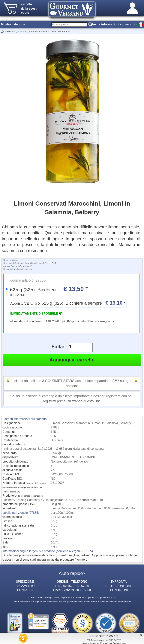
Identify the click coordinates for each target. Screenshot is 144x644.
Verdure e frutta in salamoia (55, 32)
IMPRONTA (119, 582)
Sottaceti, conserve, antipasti (22, 32)
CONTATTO (25, 590)
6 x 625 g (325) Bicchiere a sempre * (68, 303)
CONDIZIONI (119, 590)
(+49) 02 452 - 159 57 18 (72, 586)
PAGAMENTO (25, 586)
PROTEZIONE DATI (119, 586)
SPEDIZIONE (25, 582)
